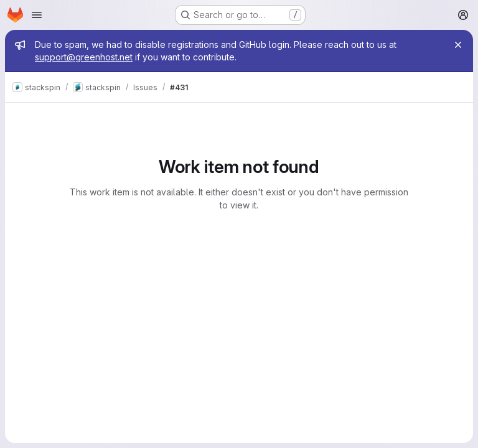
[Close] (458, 45)
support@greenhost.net (84, 57)
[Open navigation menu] (37, 15)
